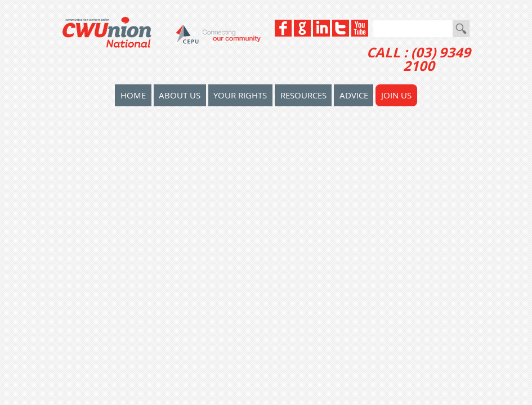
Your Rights (240, 95)
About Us (180, 95)
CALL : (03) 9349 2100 (419, 59)
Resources (303, 95)
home (133, 95)
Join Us (396, 95)
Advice (354, 95)
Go (461, 29)
